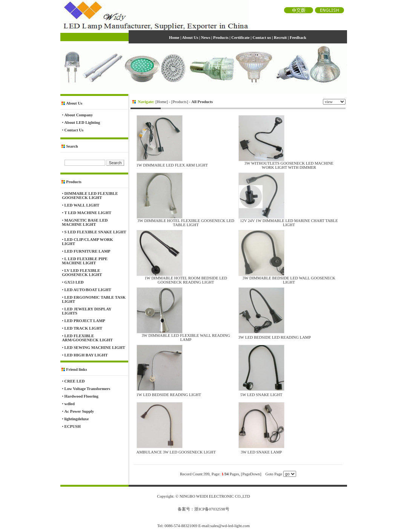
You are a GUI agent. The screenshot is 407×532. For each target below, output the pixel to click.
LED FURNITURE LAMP (88, 251)
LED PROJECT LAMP (85, 321)
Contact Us (74, 130)
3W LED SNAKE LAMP (261, 452)
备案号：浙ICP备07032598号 (203, 509)
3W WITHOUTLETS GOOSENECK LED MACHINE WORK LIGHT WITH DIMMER (289, 165)
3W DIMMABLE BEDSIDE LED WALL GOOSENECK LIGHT (289, 280)
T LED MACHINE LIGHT (88, 213)
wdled (70, 404)
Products (180, 102)
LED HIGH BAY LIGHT (86, 355)
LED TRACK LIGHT (83, 328)
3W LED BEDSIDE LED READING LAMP (275, 337)
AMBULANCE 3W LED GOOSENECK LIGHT (176, 452)
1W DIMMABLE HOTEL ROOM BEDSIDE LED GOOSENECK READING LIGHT (186, 280)
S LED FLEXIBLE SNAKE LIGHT (95, 232)
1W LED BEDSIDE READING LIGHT (169, 395)
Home (162, 102)
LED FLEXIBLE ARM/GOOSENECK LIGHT (87, 338)
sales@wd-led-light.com (230, 526)
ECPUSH (73, 426)
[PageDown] (251, 474)
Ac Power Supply (79, 411)
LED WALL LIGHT (82, 205)
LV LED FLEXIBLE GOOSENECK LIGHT (82, 273)
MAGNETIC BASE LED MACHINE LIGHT (85, 222)
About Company (79, 115)
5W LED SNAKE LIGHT (261, 395)
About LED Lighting (82, 123)
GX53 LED (74, 282)
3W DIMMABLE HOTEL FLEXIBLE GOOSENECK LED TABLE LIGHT (186, 223)
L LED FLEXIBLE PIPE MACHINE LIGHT (85, 261)
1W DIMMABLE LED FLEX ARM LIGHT (172, 165)
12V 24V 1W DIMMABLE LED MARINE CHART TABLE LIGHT (289, 223)
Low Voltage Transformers (88, 389)
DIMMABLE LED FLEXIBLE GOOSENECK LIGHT (90, 196)
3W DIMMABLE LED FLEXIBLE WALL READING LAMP (186, 338)
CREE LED (75, 381)
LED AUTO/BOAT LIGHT (88, 290)
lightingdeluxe (77, 419)
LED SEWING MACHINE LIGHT (95, 348)
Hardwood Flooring (81, 396)
